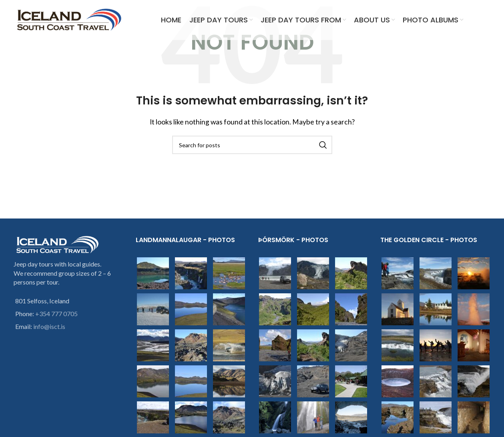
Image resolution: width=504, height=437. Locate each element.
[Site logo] (69, 19)
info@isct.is (49, 326)
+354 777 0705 (56, 314)
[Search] (252, 145)
